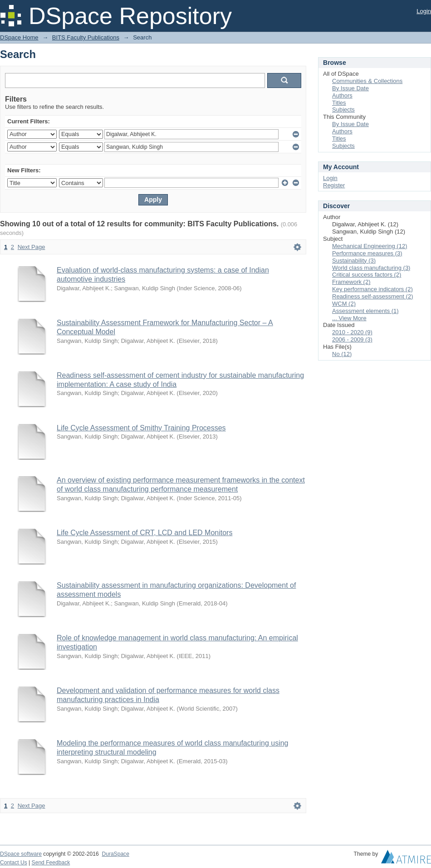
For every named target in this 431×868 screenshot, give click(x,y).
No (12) (342, 354)
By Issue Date (350, 88)
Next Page (32, 247)
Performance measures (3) (367, 253)
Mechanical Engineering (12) (370, 246)
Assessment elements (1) (365, 311)
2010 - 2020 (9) (352, 332)
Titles (339, 103)
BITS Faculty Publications (86, 37)
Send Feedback (51, 863)
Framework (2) (351, 282)
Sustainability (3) (354, 261)
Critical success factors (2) (367, 275)
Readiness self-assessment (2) (372, 296)
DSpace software (21, 854)
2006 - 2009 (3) (352, 339)
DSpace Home (19, 37)
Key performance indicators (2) (372, 289)
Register (334, 185)
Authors (342, 95)
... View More (349, 318)
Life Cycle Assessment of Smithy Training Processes (141, 428)
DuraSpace (115, 854)
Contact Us (14, 863)
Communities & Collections (367, 81)
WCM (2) (344, 304)
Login (424, 11)
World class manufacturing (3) (371, 268)
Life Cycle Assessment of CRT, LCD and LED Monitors (144, 533)
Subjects (343, 110)
